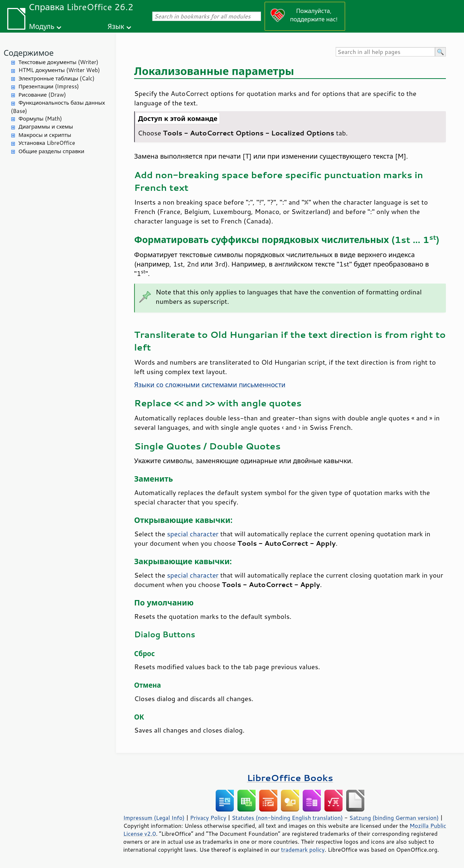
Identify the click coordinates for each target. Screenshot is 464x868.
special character (193, 534)
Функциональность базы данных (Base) (58, 107)
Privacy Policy (208, 818)
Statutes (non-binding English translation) (287, 818)
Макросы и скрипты (45, 135)
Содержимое (29, 53)
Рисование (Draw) (42, 95)
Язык (116, 26)
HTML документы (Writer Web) (59, 70)
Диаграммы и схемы (46, 127)
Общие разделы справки (51, 151)
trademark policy (303, 850)
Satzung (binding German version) (394, 818)
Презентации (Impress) (49, 86)
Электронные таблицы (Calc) (57, 78)
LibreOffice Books (290, 778)
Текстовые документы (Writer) (58, 62)
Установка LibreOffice (47, 143)
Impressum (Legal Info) (154, 818)
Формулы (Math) (40, 119)
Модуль (42, 26)
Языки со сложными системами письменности (210, 385)
